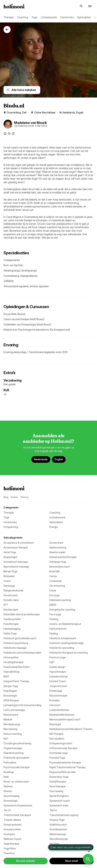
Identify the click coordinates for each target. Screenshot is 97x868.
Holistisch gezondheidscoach (20, 638)
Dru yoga (54, 595)
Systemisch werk (59, 805)
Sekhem (8, 786)
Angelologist (10, 557)
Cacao (53, 576)
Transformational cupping (64, 815)
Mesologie (55, 724)
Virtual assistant (13, 825)
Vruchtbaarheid (58, 829)
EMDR (53, 605)
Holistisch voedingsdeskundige (67, 643)
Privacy (25, 497)
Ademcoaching (58, 547)
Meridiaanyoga (12, 724)
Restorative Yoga (59, 777)
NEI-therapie (56, 734)
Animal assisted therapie (63, 557)
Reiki (6, 777)
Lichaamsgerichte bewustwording (22, 705)
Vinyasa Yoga (57, 820)
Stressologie (10, 801)
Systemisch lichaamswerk (18, 805)
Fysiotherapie (11, 624)
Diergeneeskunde (13, 590)
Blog (6, 497)
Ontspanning (11, 527)
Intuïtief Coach (58, 681)
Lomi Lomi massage (14, 710)
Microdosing (10, 729)
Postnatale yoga (58, 753)
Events (14, 497)
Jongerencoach (58, 686)
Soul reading (56, 791)
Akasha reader (57, 552)
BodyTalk (54, 571)
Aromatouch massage (16, 562)
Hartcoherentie (58, 629)
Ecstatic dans (11, 600)
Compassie (56, 581)
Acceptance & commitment (19, 543)
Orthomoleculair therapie (63, 748)
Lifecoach (55, 705)
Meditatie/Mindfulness (62, 715)
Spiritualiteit (84, 17)
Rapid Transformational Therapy (67, 767)
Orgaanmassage (13, 748)
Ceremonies (67, 17)
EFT (6, 605)
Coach (7, 581)
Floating (54, 619)
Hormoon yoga (57, 657)
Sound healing (11, 796)
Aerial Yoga (10, 552)
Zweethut (9, 853)
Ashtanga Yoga (58, 562)
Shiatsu (8, 791)
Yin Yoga (54, 844)
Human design (57, 667)
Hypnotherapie (58, 672)
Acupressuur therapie (16, 547)
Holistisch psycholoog (16, 643)
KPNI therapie (11, 700)
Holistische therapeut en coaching (69, 653)
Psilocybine (10, 762)
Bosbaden (9, 576)
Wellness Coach (12, 839)
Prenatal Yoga (57, 758)
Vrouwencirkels (12, 829)
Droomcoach (11, 595)
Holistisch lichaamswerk (63, 638)
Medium (8, 719)
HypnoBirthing (11, 672)
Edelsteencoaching (60, 600)
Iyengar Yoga (11, 686)
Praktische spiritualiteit (16, 758)
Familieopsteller (12, 619)
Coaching (23, 17)
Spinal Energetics (59, 796)
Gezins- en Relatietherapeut (65, 624)
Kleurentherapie (58, 696)
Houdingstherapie (13, 662)
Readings (9, 772)
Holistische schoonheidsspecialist (22, 653)
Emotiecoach (11, 610)
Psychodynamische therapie (65, 762)
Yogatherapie (57, 848)
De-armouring (57, 586)
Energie (54, 527)
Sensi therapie (57, 786)
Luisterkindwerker (59, 710)
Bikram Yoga (10, 571)
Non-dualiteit (57, 739)
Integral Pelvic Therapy (16, 681)
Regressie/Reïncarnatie (63, 772)
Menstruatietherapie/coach (65, 719)
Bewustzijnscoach (60, 567)
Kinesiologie (10, 696)
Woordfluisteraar (59, 839)
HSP (52, 662)
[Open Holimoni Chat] (88, 859)
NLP (6, 739)
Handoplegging (12, 629)
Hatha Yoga (10, 633)
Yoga (34, 17)
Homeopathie (11, 657)
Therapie (9, 17)
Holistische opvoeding (62, 648)
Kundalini (54, 700)
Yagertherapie (11, 844)
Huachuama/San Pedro (17, 667)
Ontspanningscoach (61, 743)
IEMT (6, 676)
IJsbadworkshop (59, 676)
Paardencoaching (13, 753)
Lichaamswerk (49, 17)
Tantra (53, 810)
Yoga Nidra (10, 848)
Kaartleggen (10, 691)
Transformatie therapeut (17, 815)
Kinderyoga (56, 691)
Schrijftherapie (58, 782)
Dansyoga (9, 586)
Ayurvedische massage (16, 567)
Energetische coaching (62, 610)
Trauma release (12, 820)
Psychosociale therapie (17, 767)
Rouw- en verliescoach (16, 782)
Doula (53, 590)
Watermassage (58, 834)
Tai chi (7, 810)
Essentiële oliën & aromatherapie (22, 614)
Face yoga (55, 614)
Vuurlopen (9, 834)
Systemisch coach (60, 801)
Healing (54, 633)
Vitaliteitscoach (58, 825)
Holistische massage (15, 648)
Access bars (56, 543)
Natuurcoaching (13, 734)
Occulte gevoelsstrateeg (17, 743)
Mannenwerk (11, 715)
